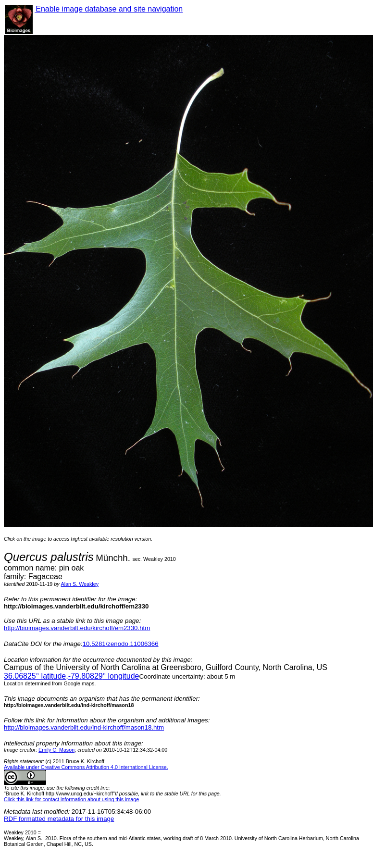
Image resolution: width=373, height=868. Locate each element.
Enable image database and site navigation (109, 9)
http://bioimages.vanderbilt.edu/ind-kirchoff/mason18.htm (84, 727)
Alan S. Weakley (80, 584)
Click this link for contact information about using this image (71, 799)
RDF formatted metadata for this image (59, 819)
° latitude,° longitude (71, 676)
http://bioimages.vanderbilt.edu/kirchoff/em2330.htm (77, 628)
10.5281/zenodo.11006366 (121, 644)
